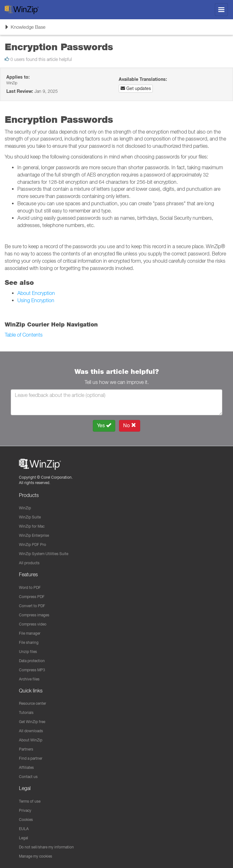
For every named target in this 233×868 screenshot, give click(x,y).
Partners (26, 749)
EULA (24, 829)
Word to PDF (30, 587)
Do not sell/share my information (46, 847)
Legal (24, 838)
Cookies (26, 820)
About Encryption (36, 293)
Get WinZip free (32, 722)
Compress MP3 (32, 670)
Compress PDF (32, 597)
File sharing (29, 642)
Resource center (33, 703)
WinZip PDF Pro (33, 545)
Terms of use (30, 801)
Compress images (34, 615)
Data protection (32, 661)
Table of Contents (24, 335)
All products (29, 563)
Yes (104, 425)
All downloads (31, 731)
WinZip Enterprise (34, 535)
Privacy (25, 810)
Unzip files (28, 652)
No (130, 425)
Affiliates (26, 767)
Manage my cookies (36, 856)
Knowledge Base (25, 29)
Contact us (28, 777)
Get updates (136, 88)
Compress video (33, 624)
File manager (30, 633)
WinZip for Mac (32, 526)
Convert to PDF (32, 606)
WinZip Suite (30, 517)
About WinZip (31, 740)
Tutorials (26, 712)
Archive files (29, 679)
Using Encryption (36, 300)
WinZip (25, 508)
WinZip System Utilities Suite (44, 554)
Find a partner (31, 758)
